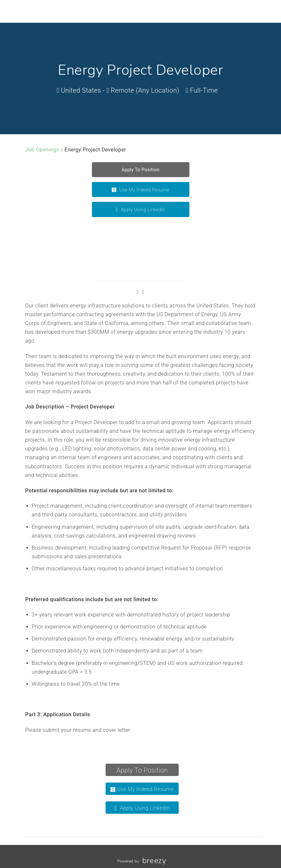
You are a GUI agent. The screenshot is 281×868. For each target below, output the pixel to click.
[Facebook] (138, 292)
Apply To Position (142, 770)
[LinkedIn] (143, 292)
